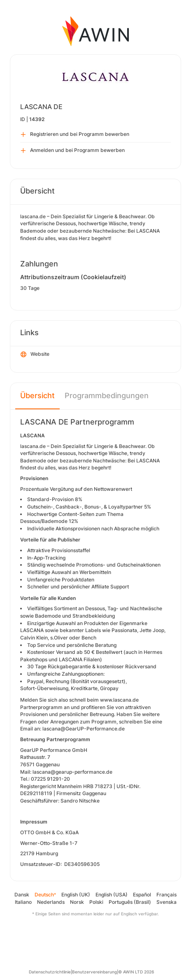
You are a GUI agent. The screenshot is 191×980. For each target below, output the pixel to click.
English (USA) (112, 895)
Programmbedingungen (107, 395)
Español (142, 895)
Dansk (22, 895)
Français (167, 895)
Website (35, 355)
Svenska (167, 902)
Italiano (23, 902)
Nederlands (51, 902)
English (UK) (76, 895)
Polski (96, 902)
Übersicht (37, 395)
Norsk (77, 902)
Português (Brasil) (130, 902)
